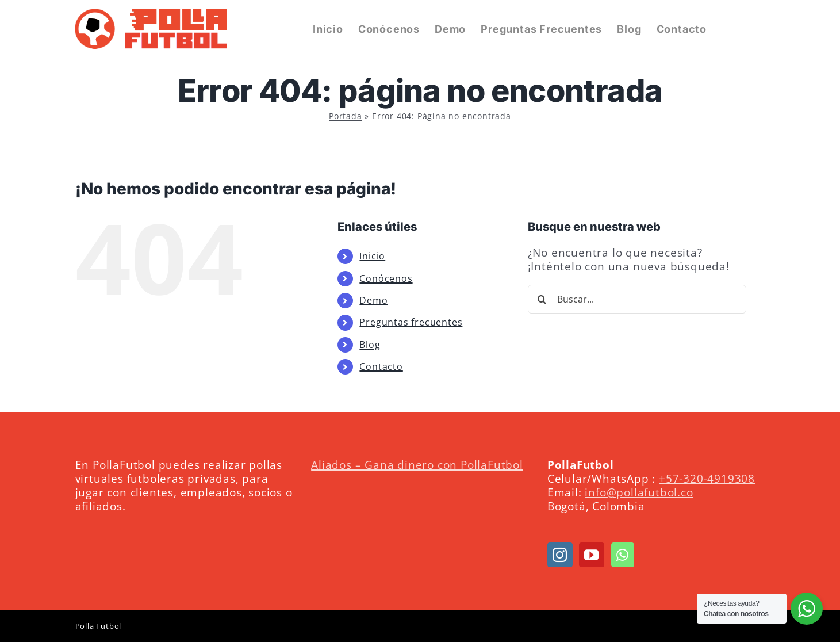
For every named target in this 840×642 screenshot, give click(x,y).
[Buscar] (542, 299)
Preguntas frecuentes (411, 322)
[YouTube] (592, 555)
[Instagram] (560, 555)
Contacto (381, 366)
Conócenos (386, 278)
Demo (373, 300)
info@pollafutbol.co (639, 492)
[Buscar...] (637, 299)
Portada (346, 116)
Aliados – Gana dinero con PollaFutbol (417, 465)
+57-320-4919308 (707, 478)
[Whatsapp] (623, 555)
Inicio (372, 256)
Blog (370, 345)
